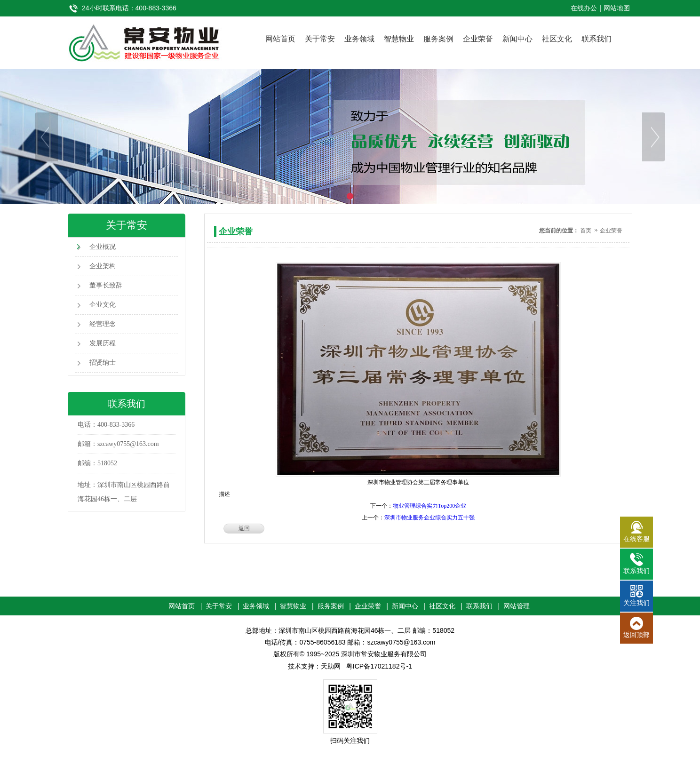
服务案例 (438, 39)
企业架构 (103, 266)
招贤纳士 (103, 363)
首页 (586, 231)
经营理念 (103, 324)
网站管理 (517, 606)
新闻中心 (517, 39)
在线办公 (584, 8)
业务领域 (359, 39)
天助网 (331, 666)
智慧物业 (399, 39)
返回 (244, 528)
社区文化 (557, 39)
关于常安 (320, 39)
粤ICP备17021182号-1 (379, 666)
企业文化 (103, 305)
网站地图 (617, 8)
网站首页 (280, 39)
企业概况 (103, 247)
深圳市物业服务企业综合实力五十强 (430, 518)
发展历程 (103, 343)
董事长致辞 (106, 285)
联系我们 (597, 39)
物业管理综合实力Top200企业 (430, 506)
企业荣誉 (478, 39)
